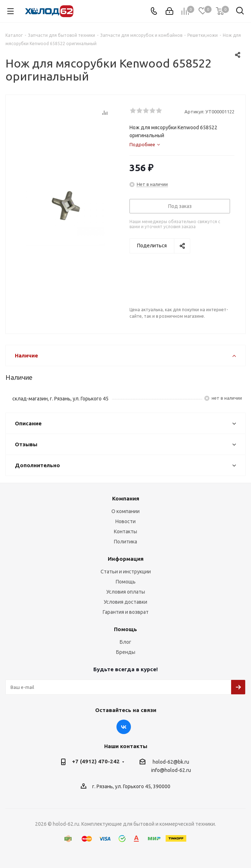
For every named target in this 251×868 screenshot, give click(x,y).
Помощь (126, 582)
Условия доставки (125, 602)
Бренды (126, 652)
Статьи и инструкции (126, 572)
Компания (126, 498)
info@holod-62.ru (171, 771)
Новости (125, 521)
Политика (125, 542)
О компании (125, 511)
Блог (125, 642)
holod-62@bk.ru (171, 762)
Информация (126, 559)
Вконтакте (124, 727)
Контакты (125, 531)
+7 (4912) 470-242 (96, 761)
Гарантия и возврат (126, 612)
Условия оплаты (126, 592)
